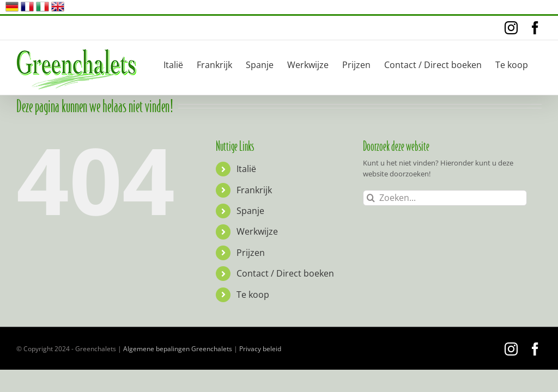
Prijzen (251, 253)
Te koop (253, 295)
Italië (246, 169)
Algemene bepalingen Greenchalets (178, 349)
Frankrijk (254, 190)
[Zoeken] (371, 198)
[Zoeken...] (445, 198)
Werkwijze (257, 231)
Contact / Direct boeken (285, 273)
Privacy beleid (260, 349)
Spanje (250, 211)
